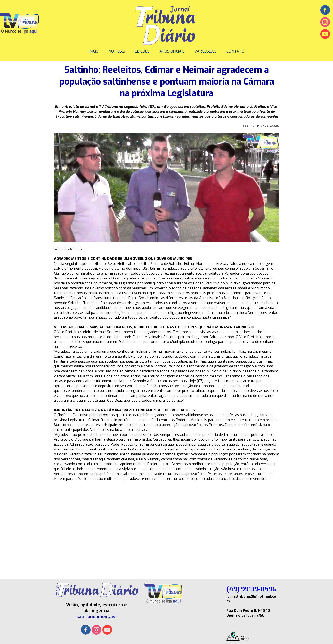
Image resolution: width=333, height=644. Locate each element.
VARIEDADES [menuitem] (206, 51)
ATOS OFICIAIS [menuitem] (172, 51)
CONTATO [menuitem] (235, 51)
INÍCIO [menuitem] (94, 51)
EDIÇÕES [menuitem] (142, 51)
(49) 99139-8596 (251, 589)
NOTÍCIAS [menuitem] (117, 51)
